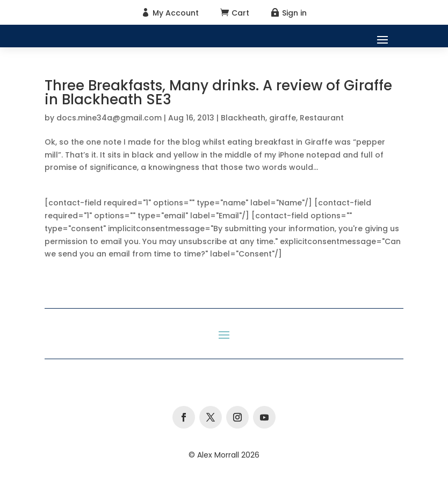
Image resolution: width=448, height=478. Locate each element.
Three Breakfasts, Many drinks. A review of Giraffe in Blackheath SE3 (218, 92)
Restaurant (322, 118)
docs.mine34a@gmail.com (109, 118)
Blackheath (243, 118)
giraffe (283, 118)
